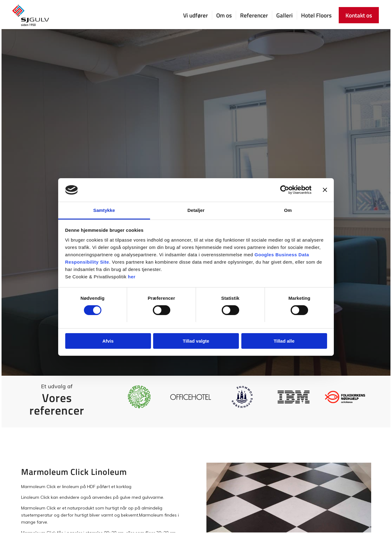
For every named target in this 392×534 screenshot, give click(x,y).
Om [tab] (288, 210)
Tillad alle (284, 341)
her (132, 277)
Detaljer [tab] (196, 210)
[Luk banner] (325, 190)
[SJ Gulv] (31, 15)
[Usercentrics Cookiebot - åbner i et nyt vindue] (285, 190)
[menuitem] (196, 15)
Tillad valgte (196, 341)
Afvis (108, 341)
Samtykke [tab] (104, 210)
